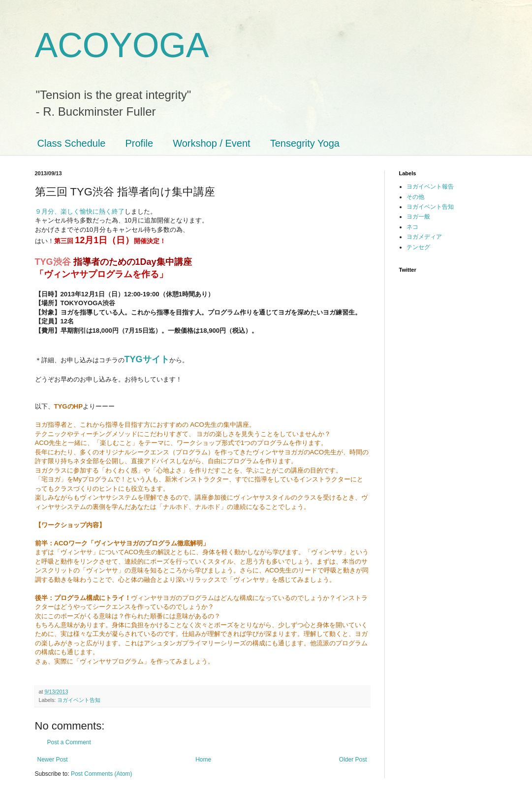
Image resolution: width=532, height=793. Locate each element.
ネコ (412, 227)
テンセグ (418, 247)
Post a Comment (69, 742)
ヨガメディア (424, 237)
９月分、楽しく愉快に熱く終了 (80, 211)
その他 (415, 197)
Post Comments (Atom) (102, 774)
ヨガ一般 (418, 217)
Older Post (353, 760)
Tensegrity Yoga (305, 143)
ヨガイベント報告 (430, 187)
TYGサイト (147, 359)
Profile (139, 143)
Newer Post (53, 760)
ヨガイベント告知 (79, 700)
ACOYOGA (122, 45)
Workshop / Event (211, 143)
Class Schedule (72, 143)
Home (203, 760)
